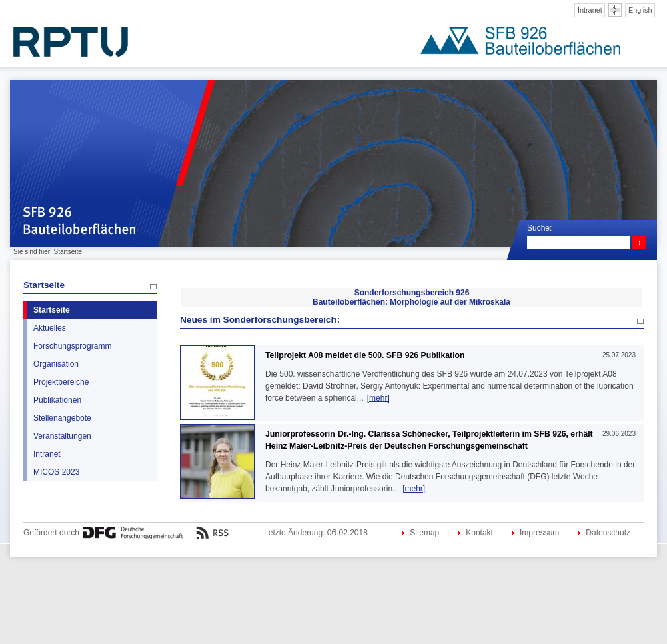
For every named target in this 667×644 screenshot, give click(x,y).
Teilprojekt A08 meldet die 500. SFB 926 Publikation (365, 355)
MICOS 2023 (56, 472)
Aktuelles (50, 328)
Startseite (44, 285)
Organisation (56, 364)
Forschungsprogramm (72, 346)
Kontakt (479, 533)
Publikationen (57, 400)
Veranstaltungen (62, 436)
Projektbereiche (61, 382)
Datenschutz (608, 533)
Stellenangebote (62, 418)
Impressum (539, 533)
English (640, 10)
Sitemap (424, 533)
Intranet (590, 10)
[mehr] (378, 398)
